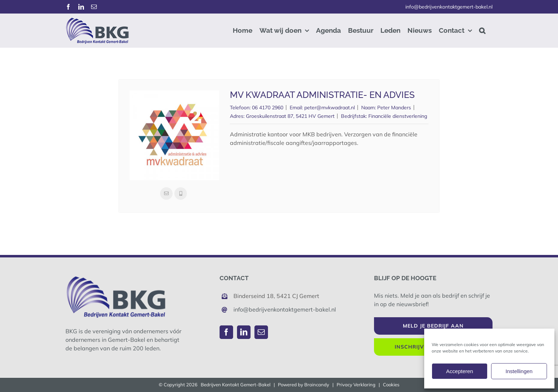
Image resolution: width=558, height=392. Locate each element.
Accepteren (460, 371)
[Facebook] (226, 332)
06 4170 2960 (268, 108)
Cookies (391, 385)
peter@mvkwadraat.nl (330, 108)
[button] (482, 30)
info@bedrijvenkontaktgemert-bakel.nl (449, 7)
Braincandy (317, 385)
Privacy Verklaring (356, 385)
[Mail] (261, 332)
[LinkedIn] (244, 332)
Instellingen (519, 371)
